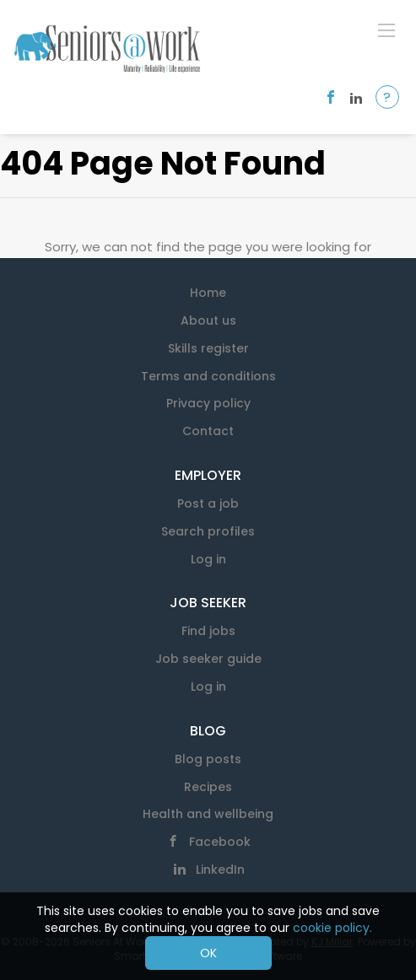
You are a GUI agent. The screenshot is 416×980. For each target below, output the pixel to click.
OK (208, 953)
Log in (208, 559)
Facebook (220, 842)
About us (208, 320)
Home (208, 293)
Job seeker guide (208, 659)
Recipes (208, 787)
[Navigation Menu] (386, 30)
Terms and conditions (208, 376)
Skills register (208, 348)
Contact (208, 431)
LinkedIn (220, 870)
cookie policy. (332, 928)
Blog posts (208, 759)
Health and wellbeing (208, 814)
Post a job (208, 503)
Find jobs (208, 631)
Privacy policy (208, 403)
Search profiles (208, 531)
